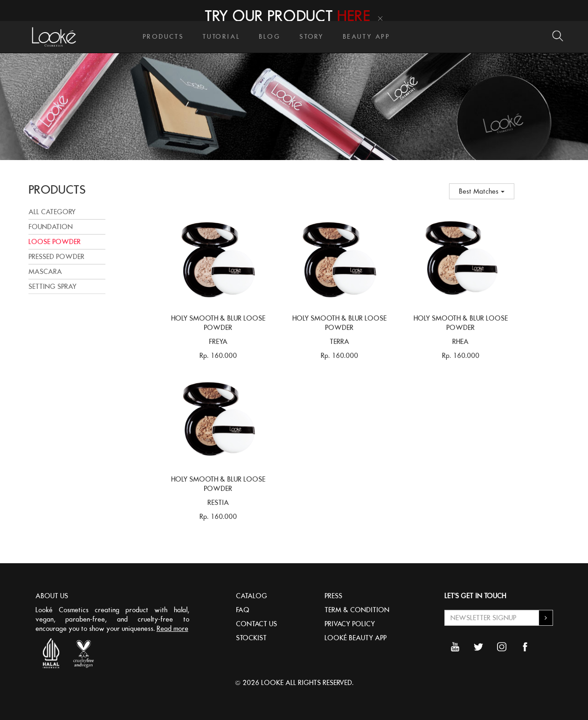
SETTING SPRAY (52, 287)
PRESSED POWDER (56, 257)
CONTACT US (256, 624)
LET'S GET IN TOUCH (475, 596)
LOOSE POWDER (55, 242)
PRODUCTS (163, 37)
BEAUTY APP (367, 37)
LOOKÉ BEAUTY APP (356, 638)
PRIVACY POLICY (350, 624)
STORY (312, 37)
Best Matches (482, 191)
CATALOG (252, 596)
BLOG (270, 37)
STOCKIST (251, 638)
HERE (354, 16)
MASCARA (45, 272)
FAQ (243, 610)
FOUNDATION (51, 227)
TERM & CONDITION (357, 610)
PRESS (333, 596)
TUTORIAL (221, 37)
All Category (52, 212)
